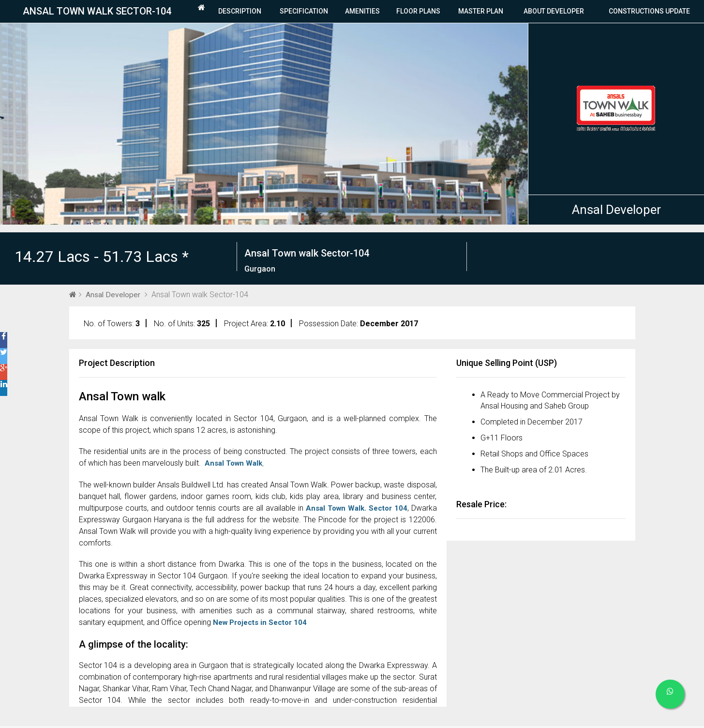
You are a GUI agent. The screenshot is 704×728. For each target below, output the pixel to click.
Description (240, 12)
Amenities (362, 12)
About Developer (554, 12)
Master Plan (481, 12)
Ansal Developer (616, 211)
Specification (304, 12)
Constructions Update (649, 12)
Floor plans (418, 12)
